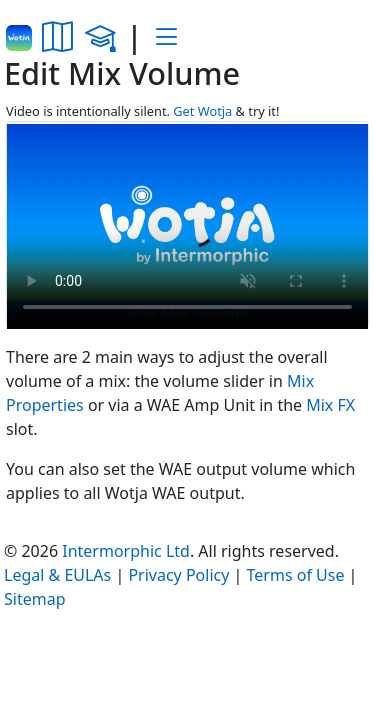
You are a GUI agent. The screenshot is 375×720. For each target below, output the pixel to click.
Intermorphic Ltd (126, 551)
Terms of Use (296, 575)
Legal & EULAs (57, 575)
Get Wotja (202, 111)
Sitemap (35, 599)
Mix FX (330, 405)
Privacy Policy (178, 575)
